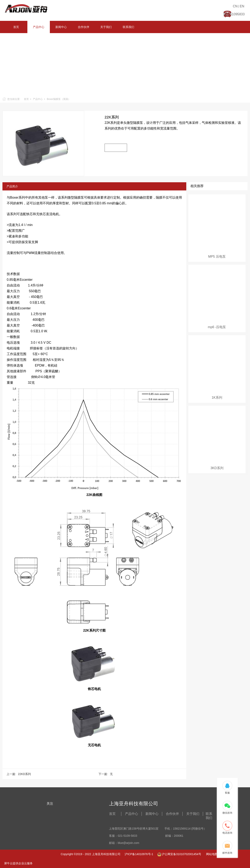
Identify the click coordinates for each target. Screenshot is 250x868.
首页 (16, 27)
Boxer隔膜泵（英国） (59, 99)
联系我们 (128, 27)
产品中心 (39, 27)
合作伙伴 (84, 27)
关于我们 (106, 27)
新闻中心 (61, 27)
